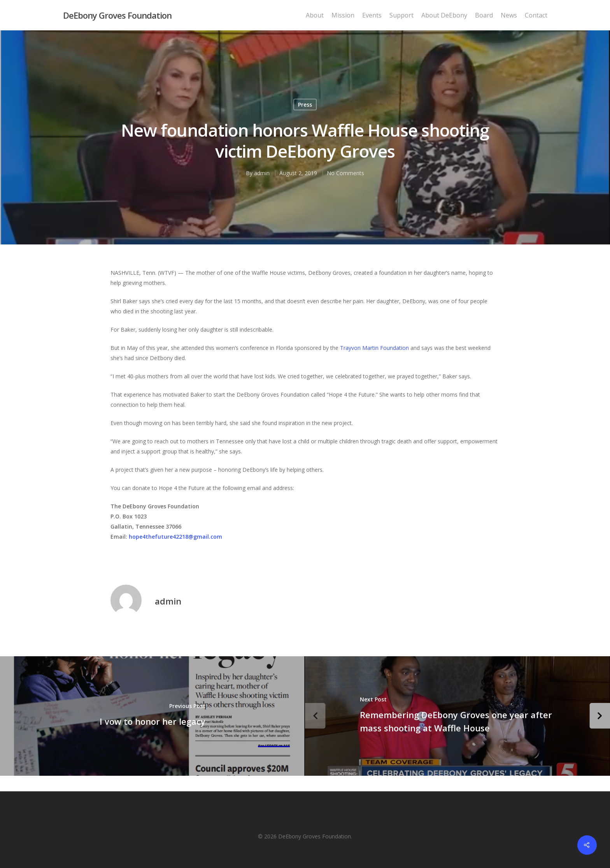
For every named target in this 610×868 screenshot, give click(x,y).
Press (305, 105)
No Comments (345, 173)
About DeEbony (444, 15)
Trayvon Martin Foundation (374, 348)
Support (401, 15)
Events (372, 15)
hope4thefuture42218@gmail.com (175, 537)
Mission (343, 15)
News (509, 15)
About (315, 15)
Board (484, 15)
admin (262, 173)
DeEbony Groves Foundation (117, 15)
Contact (536, 15)
